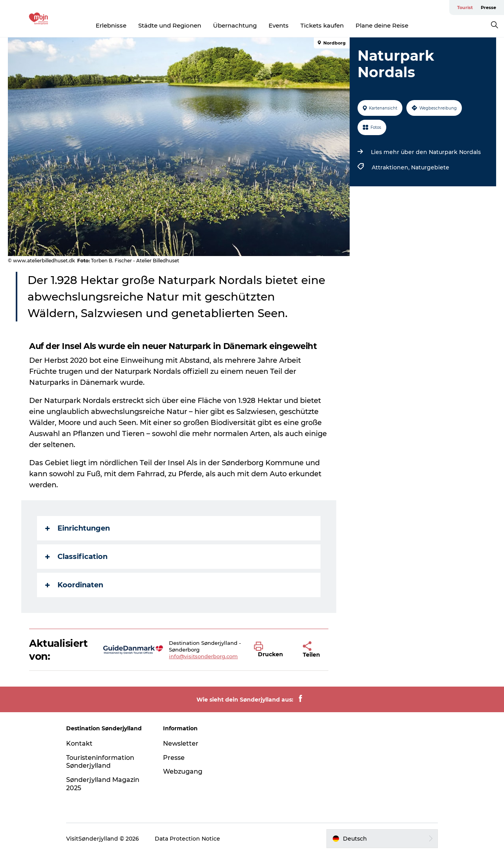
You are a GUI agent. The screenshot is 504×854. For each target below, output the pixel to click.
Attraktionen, (391, 167)
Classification (76, 557)
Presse (488, 7)
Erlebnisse (111, 25)
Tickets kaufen (322, 25)
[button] (272, 650)
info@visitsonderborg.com (203, 656)
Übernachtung (235, 25)
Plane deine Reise (382, 25)
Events (279, 25)
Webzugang (183, 771)
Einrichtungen (78, 528)
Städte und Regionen (170, 25)
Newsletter (181, 744)
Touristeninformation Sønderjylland (100, 762)
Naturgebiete (430, 167)
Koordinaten (74, 585)
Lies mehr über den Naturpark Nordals (426, 152)
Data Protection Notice (187, 839)
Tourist (465, 7)
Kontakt (79, 744)
